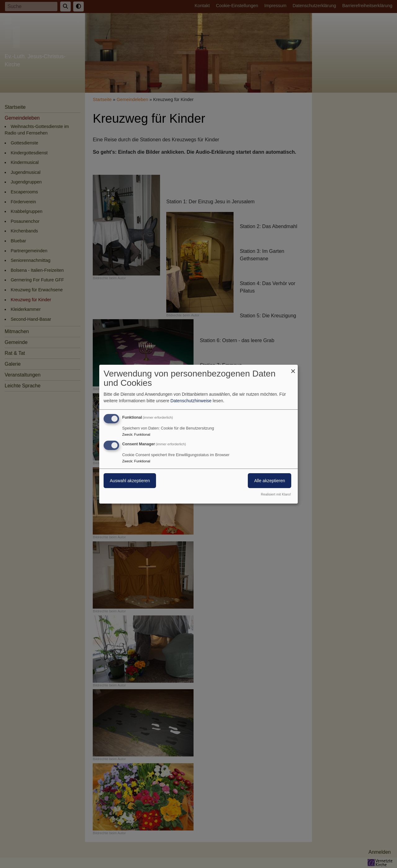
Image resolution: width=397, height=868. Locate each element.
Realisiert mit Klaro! (276, 494)
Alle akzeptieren (270, 481)
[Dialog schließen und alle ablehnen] (293, 368)
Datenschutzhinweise (191, 401)
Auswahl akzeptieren (130, 481)
